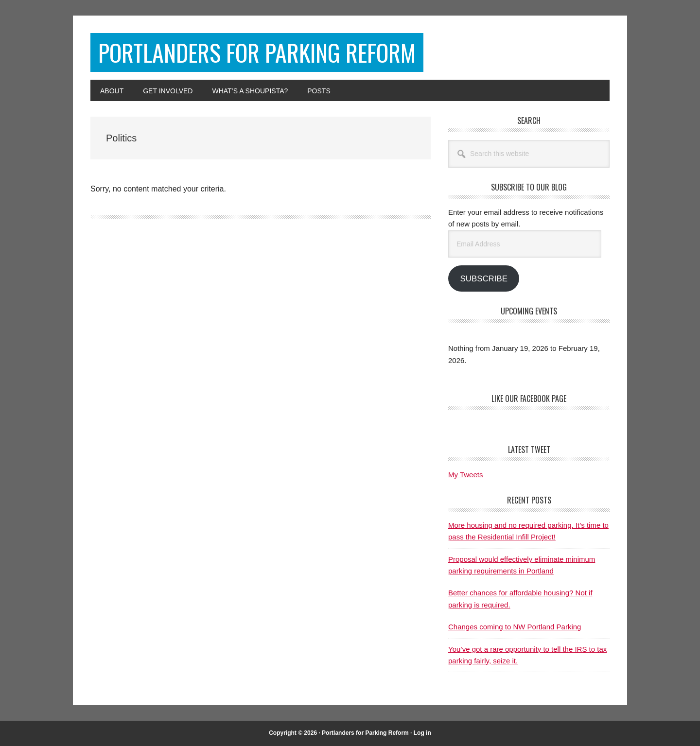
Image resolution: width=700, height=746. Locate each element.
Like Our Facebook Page (529, 399)
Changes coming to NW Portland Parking (515, 627)
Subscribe (483, 279)
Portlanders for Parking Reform (257, 52)
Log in (422, 733)
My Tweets (465, 475)
